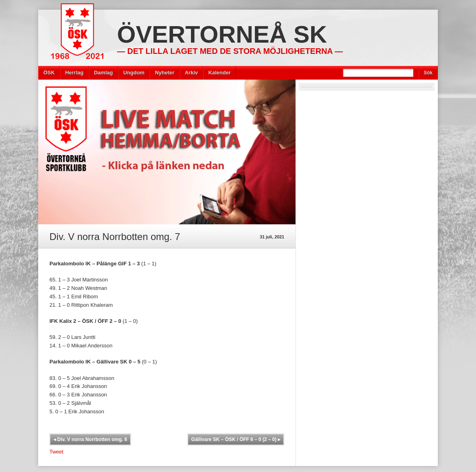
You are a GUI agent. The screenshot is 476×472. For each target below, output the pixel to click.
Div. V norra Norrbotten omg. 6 (90, 439)
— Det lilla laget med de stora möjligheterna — (230, 51)
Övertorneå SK (222, 34)
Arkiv (192, 73)
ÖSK (49, 73)
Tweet (56, 452)
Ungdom (134, 73)
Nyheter (164, 73)
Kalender (220, 73)
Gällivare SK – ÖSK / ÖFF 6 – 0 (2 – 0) (236, 439)
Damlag (104, 73)
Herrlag (74, 73)
